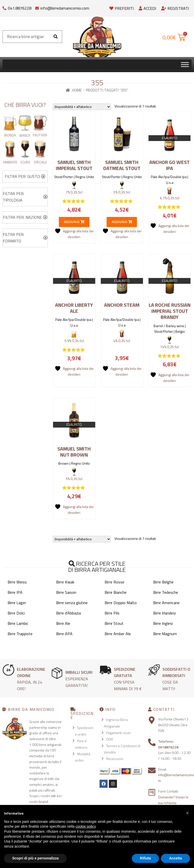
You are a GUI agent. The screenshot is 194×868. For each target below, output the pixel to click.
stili (53, 796)
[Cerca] (56, 37)
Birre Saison (66, 592)
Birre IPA (15, 592)
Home (77, 90)
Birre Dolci (16, 613)
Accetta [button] (175, 858)
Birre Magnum (165, 634)
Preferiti (122, 8)
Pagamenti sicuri (118, 733)
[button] (25, 177)
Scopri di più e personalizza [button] (35, 858)
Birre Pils (112, 613)
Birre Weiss (17, 582)
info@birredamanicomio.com (65, 8)
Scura (25, 162)
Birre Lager (17, 603)
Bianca (25, 135)
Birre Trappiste (20, 634)
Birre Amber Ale (118, 634)
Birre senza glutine (72, 603)
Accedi (147, 8)
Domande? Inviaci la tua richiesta (173, 800)
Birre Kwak (65, 582)
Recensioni (115, 759)
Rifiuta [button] (145, 858)
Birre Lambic (18, 623)
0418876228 (168, 747)
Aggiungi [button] (74, 222)
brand (43, 802)
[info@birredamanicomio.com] (37, 7)
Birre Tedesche (166, 592)
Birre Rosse (114, 582)
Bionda (10, 135)
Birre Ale (63, 623)
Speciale (40, 162)
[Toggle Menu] (185, 64)
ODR (110, 739)
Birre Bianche (116, 592)
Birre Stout (114, 623)
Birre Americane (166, 603)
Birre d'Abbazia (68, 613)
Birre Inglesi (163, 623)
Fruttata (40, 135)
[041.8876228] (4, 7)
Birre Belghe (163, 582)
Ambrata (10, 162)
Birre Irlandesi (164, 613)
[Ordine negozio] (82, 107)
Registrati (175, 8)
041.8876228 (20, 8)
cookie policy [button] (86, 826)
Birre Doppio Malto (121, 603)
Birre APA (64, 634)
